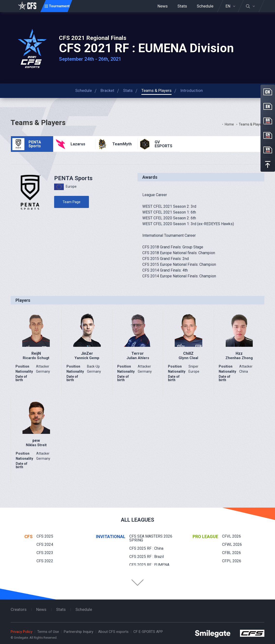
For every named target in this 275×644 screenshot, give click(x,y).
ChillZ (188, 353)
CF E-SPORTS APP (148, 632)
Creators (19, 609)
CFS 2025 (45, 536)
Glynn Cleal (188, 358)
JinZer (87, 353)
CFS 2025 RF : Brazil (147, 557)
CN (268, 92)
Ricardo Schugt (36, 358)
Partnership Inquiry (79, 632)
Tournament (59, 6)
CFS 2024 (45, 544)
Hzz (239, 353)
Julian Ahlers (138, 358)
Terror (138, 353)
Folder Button (137, 583)
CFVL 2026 (232, 536)
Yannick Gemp (87, 358)
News (163, 6)
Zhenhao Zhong (239, 358)
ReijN (36, 353)
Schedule (205, 6)
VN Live (268, 150)
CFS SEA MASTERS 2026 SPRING (151, 538)
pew (36, 440)
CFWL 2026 (232, 544)
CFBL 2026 (232, 553)
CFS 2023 (45, 553)
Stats (182, 6)
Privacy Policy (22, 632)
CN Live (268, 135)
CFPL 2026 (232, 561)
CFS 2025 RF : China (146, 548)
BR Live (268, 121)
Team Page (72, 202)
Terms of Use (48, 632)
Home (229, 124)
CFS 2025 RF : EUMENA (149, 565)
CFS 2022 (45, 561)
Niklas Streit (36, 445)
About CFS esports (113, 632)
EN (228, 6)
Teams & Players (252, 124)
